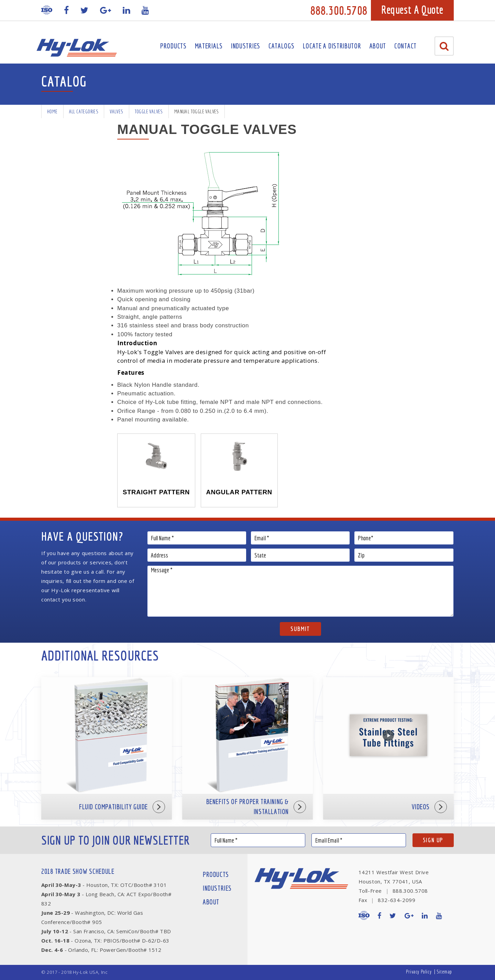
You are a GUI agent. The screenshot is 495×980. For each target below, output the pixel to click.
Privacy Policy (419, 972)
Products (173, 46)
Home (52, 111)
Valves (116, 111)
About (378, 46)
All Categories (84, 111)
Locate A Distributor (332, 46)
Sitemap (444, 972)
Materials (209, 46)
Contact (405, 46)
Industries (246, 46)
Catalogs (282, 46)
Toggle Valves (149, 111)
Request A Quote (412, 10)
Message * (301, 591)
